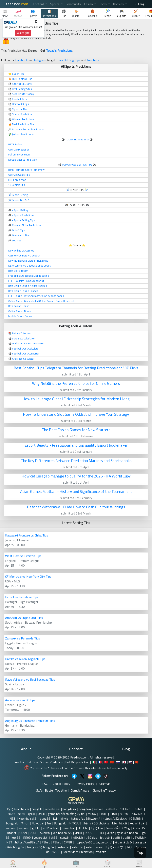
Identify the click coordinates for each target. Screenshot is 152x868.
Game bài (68, 828)
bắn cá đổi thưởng (97, 823)
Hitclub (83, 828)
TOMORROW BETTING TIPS (77, 165)
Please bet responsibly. (113, 768)
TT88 (100, 833)
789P (34, 833)
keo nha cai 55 (62, 833)
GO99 (23, 833)
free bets (93, 60)
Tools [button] (103, 4)
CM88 (68, 842)
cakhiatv (112, 809)
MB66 (92, 814)
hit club (105, 838)
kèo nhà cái (52, 809)
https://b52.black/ (115, 818)
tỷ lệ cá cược (115, 847)
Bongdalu (60, 823)
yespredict (41, 838)
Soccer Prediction (52, 762)
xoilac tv (77, 847)
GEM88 (135, 818)
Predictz (100, 852)
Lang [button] (141, 4)
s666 (12, 814)
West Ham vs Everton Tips (23, 556)
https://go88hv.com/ (85, 818)
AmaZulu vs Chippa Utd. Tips (24, 618)
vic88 (78, 833)
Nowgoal (38, 823)
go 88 (16, 838)
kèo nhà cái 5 (123, 842)
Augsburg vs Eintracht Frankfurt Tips (30, 721)
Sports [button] (55, 4)
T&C (45, 784)
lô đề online (51, 828)
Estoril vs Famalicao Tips (22, 597)
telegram (40, 60)
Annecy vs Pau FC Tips (20, 700)
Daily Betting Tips (68, 60)
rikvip (65, 818)
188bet (125, 809)
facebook (21, 60)
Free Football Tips (26, 762)
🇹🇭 (130, 762)
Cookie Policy (62, 784)
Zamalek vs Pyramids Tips (23, 638)
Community (73, 4)
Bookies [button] (119, 4)
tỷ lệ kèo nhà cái (18, 809)
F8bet (46, 842)
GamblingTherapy (104, 790)
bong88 (37, 809)
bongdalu (85, 809)
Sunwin (45, 833)
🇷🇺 (118, 762)
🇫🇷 (100, 762)
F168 (103, 814)
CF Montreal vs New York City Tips (28, 576)
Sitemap (105, 784)
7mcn (25, 823)
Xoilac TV (139, 828)
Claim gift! (23, 33)
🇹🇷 (106, 762)
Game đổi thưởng (118, 828)
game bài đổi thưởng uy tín (66, 814)
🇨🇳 (112, 762)
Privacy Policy (85, 784)
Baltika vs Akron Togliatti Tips (25, 659)
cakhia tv (63, 847)
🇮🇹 (94, 762)
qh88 (31, 814)
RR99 (89, 833)
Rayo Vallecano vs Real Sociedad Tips (30, 679)
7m (49, 823)
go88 (36, 828)
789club (78, 838)
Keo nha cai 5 (28, 818)
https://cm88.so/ (27, 842)
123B (56, 852)
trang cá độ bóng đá (40, 847)
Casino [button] (89, 4)
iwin (56, 818)
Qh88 (41, 814)
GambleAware (80, 790)
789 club (92, 838)
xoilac (89, 847)
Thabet (138, 809)
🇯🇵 (124, 762)
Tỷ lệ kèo (97, 828)
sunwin (98, 809)
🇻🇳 (137, 762)
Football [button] (39, 4)
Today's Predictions (59, 50)
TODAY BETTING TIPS (77, 139)
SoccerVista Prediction (78, 852)
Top (140, 852)
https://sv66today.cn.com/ (93, 842)
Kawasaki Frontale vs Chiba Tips (27, 535)
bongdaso (69, 809)
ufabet (12, 833)
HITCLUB (75, 823)
